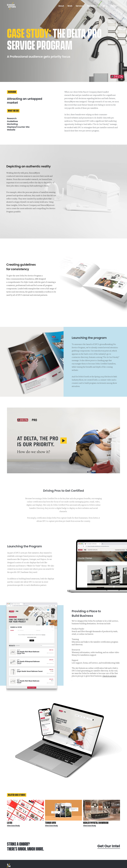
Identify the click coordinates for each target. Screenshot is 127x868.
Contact (114, 6)
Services (80, 6)
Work (70, 6)
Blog (105, 6)
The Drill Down (93, 6)
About (61, 6)
